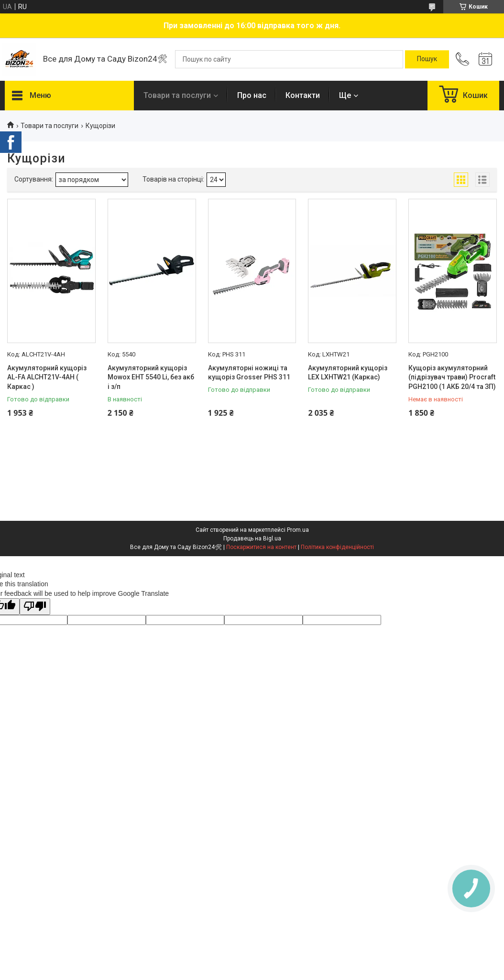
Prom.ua (298, 530)
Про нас (252, 95)
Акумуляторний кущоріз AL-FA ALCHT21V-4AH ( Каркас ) (47, 377)
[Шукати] (427, 59)
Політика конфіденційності (337, 547)
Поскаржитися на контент (261, 547)
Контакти (303, 95)
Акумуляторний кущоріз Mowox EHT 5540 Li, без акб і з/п (151, 377)
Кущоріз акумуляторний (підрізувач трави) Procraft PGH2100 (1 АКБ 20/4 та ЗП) (452, 377)
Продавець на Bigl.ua (252, 538)
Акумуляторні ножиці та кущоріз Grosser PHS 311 (249, 373)
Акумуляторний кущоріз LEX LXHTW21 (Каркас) (348, 373)
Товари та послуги (177, 95)
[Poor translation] (35, 607)
